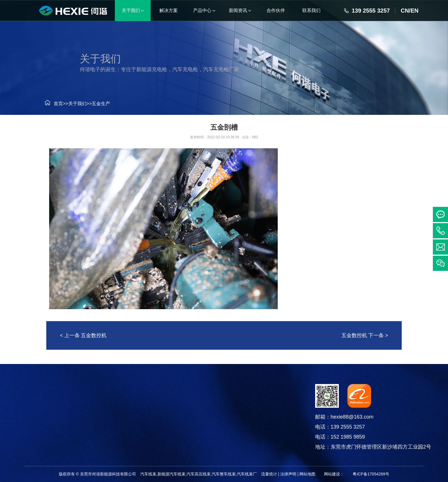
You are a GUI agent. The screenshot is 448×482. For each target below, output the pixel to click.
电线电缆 (79, 434)
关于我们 (70, 104)
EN (415, 11)
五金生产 (94, 104)
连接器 (79, 420)
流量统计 (269, 474)
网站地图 (307, 474)
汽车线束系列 (79, 406)
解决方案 (13, 391)
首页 (51, 104)
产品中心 (79, 391)
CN (405, 11)
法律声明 (288, 474)
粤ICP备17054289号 (371, 474)
